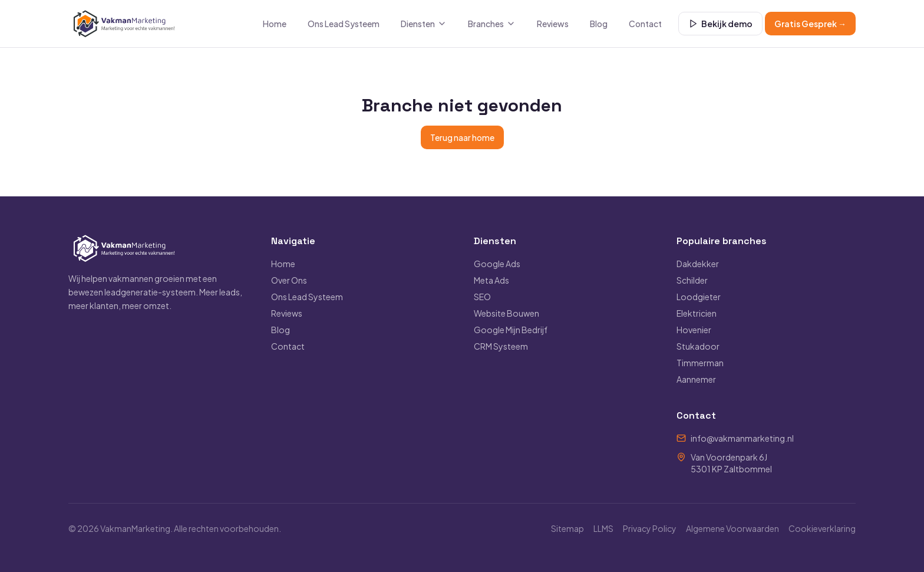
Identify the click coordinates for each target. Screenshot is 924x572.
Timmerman (700, 363)
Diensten (424, 24)
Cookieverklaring (822, 528)
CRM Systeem (501, 346)
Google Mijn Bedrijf (511, 330)
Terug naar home (462, 137)
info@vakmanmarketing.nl (742, 438)
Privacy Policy (650, 528)
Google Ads (497, 264)
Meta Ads (491, 280)
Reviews (553, 24)
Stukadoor (698, 346)
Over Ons (289, 280)
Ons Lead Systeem (344, 24)
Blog (599, 24)
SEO (482, 297)
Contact (645, 24)
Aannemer (696, 379)
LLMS (603, 528)
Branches (492, 24)
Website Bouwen (506, 313)
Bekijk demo (720, 24)
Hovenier (694, 330)
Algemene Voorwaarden (732, 528)
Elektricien (697, 313)
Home (275, 24)
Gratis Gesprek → (810, 24)
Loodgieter (699, 297)
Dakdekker (698, 264)
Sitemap (567, 528)
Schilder (692, 280)
